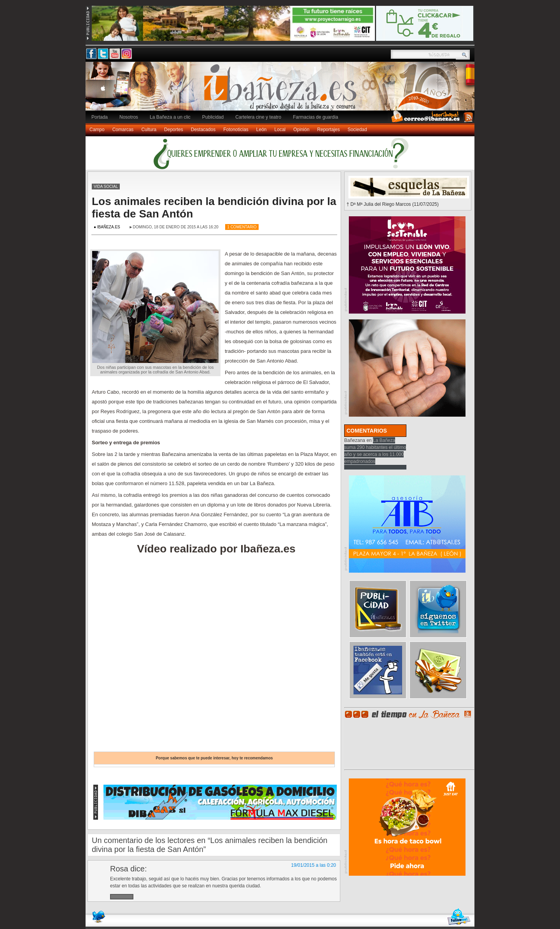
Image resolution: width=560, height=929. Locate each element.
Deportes (174, 130)
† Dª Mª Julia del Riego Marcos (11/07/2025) (393, 204)
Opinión (301, 130)
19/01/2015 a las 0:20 (314, 865)
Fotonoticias (236, 130)
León (262, 130)
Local (280, 130)
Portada (100, 117)
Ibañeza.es (282, 90)
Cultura (149, 130)
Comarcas (123, 130)
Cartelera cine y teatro (258, 117)
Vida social (106, 187)
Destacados (203, 130)
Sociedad (357, 130)
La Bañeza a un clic (170, 117)
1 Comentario (242, 227)
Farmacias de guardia (315, 117)
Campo (97, 130)
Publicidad (213, 117)
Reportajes (329, 130)
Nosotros (129, 117)
